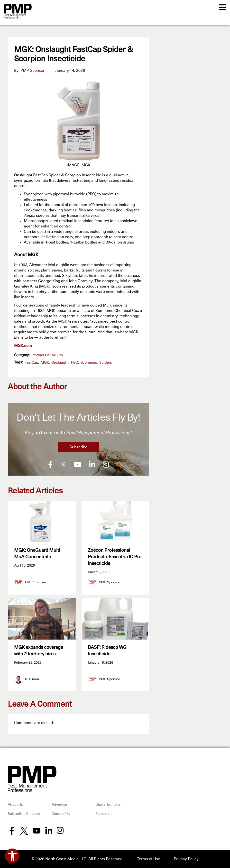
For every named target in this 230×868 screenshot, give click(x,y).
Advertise (59, 805)
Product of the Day (47, 355)
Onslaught (60, 363)
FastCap (31, 363)
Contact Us (61, 814)
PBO (75, 363)
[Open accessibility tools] (12, 856)
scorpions (89, 363)
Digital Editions (108, 805)
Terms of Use (149, 859)
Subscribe (78, 447)
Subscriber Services (24, 814)
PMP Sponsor (32, 71)
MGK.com (23, 346)
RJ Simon (32, 679)
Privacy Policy (186, 859)
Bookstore (103, 814)
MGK (45, 363)
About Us (15, 805)
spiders (106, 363)
